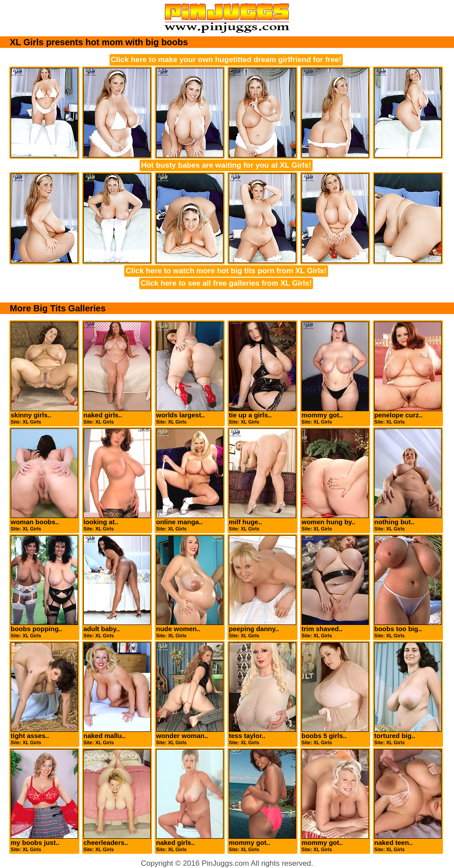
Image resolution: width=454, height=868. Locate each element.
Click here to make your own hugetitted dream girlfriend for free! (226, 60)
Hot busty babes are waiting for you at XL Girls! (226, 165)
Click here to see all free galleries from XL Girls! (226, 283)
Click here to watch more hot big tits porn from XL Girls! (226, 271)
